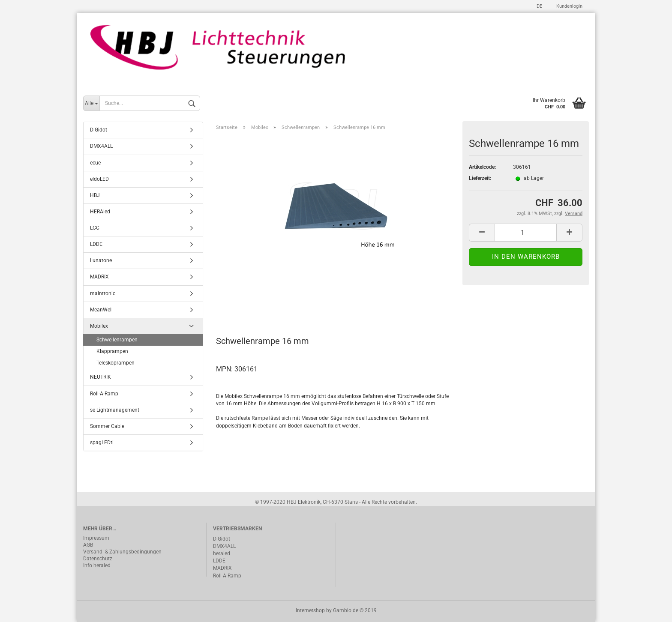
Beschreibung (248, 304)
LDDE (96, 245)
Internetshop (310, 610)
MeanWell (101, 310)
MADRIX (99, 277)
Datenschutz (98, 559)
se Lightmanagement (115, 410)
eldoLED (99, 179)
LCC (95, 228)
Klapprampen (112, 352)
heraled (222, 553)
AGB (88, 545)
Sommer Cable (107, 426)
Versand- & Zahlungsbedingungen (122, 552)
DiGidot (99, 130)
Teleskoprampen (115, 363)
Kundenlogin (569, 6)
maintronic (103, 293)
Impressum (96, 538)
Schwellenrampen (117, 340)
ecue (95, 163)
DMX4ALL (101, 147)
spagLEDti (102, 443)
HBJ (95, 195)
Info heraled (97, 565)
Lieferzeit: (480, 179)
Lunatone (101, 261)
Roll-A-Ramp (104, 394)
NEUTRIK (100, 377)
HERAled (100, 212)
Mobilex (99, 326)
